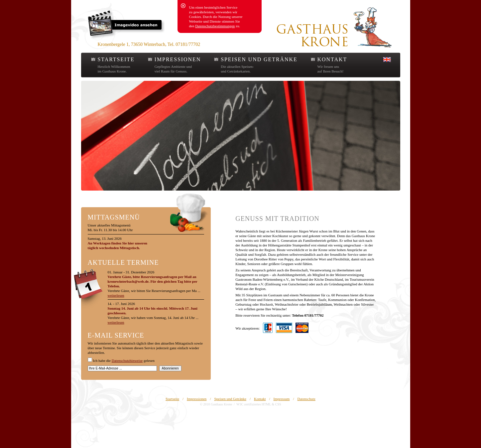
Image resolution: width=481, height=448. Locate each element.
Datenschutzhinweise (127, 361)
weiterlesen (116, 295)
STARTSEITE (116, 59)
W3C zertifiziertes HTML (254, 404)
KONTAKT (332, 59)
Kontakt (260, 399)
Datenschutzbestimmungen (215, 26)
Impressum (282, 399)
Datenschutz (306, 399)
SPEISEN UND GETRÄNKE (259, 59)
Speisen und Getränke (230, 399)
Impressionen (197, 399)
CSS (278, 404)
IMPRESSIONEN (178, 59)
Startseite (172, 399)
